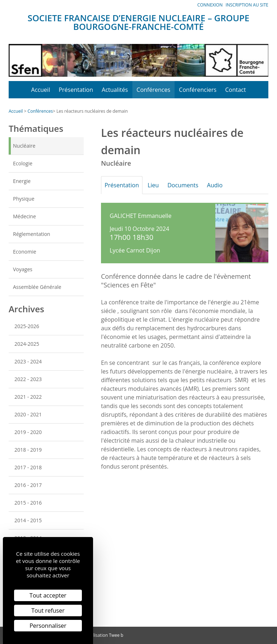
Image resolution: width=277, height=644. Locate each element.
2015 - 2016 (28, 503)
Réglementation (32, 234)
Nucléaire (24, 146)
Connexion (210, 5)
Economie (25, 252)
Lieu (157, 185)
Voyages (23, 269)
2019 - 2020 (28, 432)
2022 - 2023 (28, 379)
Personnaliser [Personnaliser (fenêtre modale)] (48, 626)
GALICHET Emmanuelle (140, 216)
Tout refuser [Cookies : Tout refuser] (48, 611)
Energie (22, 181)
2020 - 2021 (28, 414)
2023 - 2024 (28, 361)
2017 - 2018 (28, 467)
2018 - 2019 (28, 450)
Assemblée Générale (37, 287)
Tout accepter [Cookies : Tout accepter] (48, 595)
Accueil (40, 90)
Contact (235, 90)
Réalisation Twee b (105, 635)
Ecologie (23, 163)
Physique (24, 199)
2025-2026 (27, 326)
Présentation (76, 90)
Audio (223, 185)
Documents (189, 185)
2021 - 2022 (28, 397)
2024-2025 (27, 344)
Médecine (25, 216)
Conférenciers (198, 90)
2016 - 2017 (28, 485)
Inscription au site (247, 5)
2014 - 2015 (28, 520)
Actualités (115, 90)
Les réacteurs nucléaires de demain (92, 111)
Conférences (154, 90)
